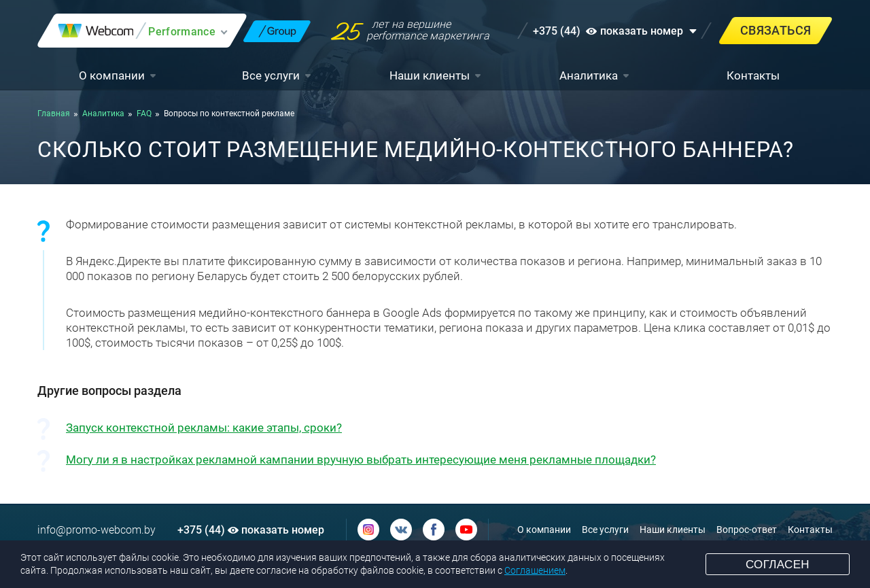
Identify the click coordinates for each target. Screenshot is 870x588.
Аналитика (589, 75)
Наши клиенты (430, 75)
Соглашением (535, 570)
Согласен (778, 565)
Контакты (753, 75)
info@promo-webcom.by (97, 530)
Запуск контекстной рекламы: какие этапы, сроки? (204, 428)
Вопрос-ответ (747, 530)
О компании (112, 75)
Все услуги (271, 75)
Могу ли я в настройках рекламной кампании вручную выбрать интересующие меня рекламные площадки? (361, 460)
